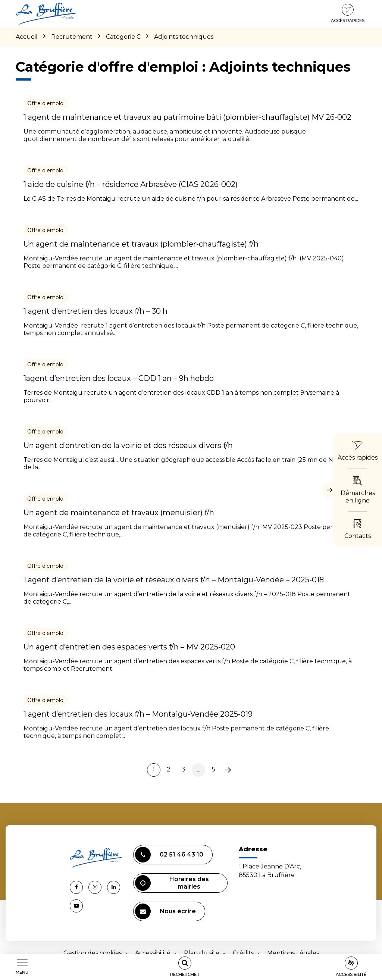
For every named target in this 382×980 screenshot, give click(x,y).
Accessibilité (153, 953)
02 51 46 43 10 (169, 855)
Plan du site (202, 953)
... (199, 769)
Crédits (243, 953)
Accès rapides (348, 13)
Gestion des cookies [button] (93, 953)
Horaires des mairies (172, 883)
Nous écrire (165, 911)
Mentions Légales (293, 953)
